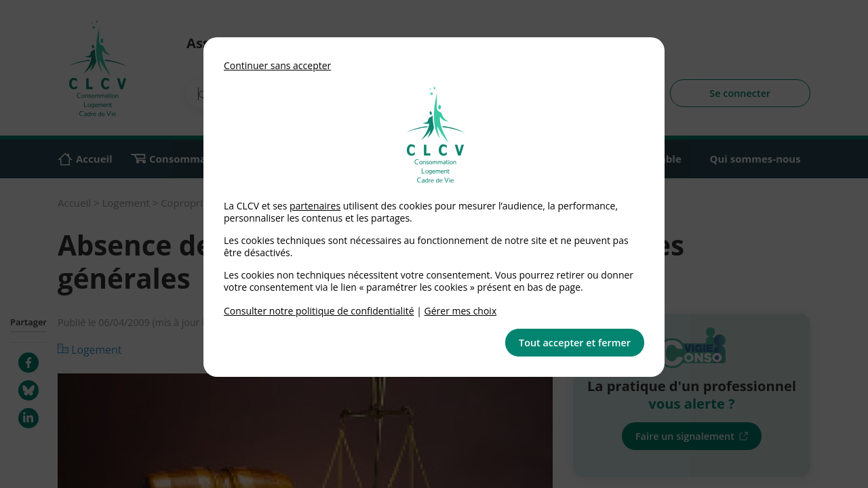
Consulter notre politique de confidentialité (319, 311)
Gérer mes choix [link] (461, 311)
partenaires (315, 206)
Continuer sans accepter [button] (277, 65)
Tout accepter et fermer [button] (575, 343)
